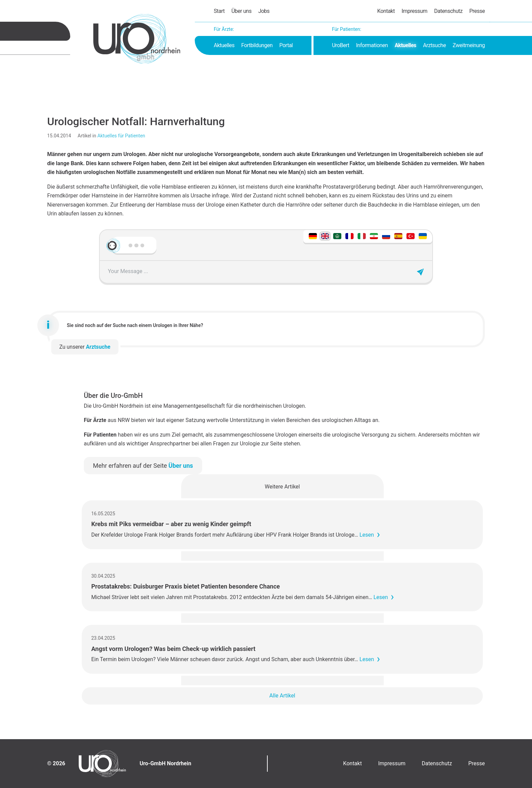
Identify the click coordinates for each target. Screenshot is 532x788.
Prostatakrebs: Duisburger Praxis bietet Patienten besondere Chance (186, 586)
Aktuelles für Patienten (121, 136)
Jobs (264, 11)
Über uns (241, 11)
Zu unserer (85, 347)
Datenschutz (448, 11)
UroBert (340, 45)
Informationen (372, 45)
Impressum (414, 11)
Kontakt (386, 11)
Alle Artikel (282, 696)
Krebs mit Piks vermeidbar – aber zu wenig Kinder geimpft (171, 524)
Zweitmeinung (469, 45)
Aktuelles (224, 45)
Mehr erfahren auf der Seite (143, 466)
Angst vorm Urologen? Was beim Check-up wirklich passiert (173, 649)
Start (219, 11)
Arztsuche (434, 45)
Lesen (367, 535)
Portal (286, 45)
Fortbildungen (257, 45)
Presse (477, 11)
